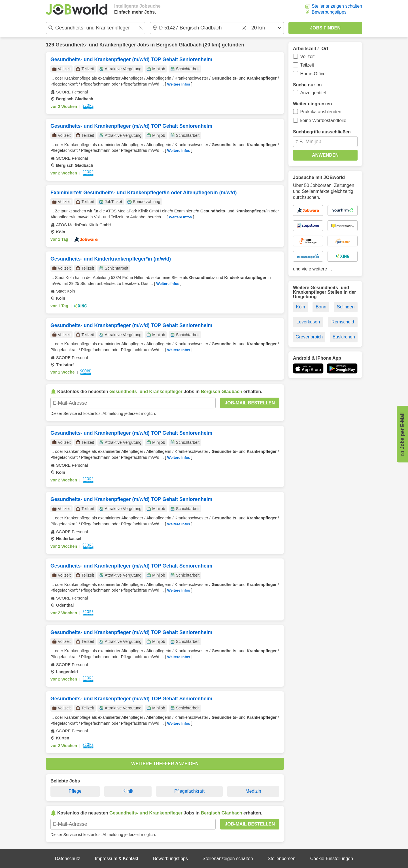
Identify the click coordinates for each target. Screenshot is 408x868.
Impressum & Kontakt (117, 859)
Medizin (253, 791)
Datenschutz (68, 859)
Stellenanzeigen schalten (337, 6)
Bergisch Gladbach (179, 45)
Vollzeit (308, 56)
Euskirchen (344, 337)
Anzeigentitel (313, 93)
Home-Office (313, 74)
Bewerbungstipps (329, 12)
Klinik (128, 791)
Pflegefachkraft (189, 791)
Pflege (75, 791)
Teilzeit (307, 65)
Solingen (346, 307)
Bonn (321, 307)
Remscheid (343, 322)
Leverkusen (308, 322)
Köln (301, 307)
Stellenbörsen (282, 859)
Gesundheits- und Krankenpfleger (96, 45)
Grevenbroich (309, 337)
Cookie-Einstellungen (332, 859)
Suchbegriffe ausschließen (322, 132)
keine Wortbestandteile (323, 121)
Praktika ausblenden (321, 112)
